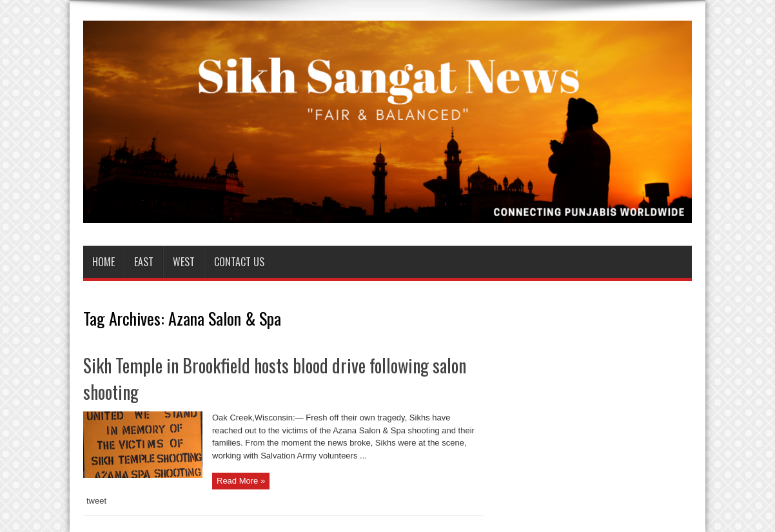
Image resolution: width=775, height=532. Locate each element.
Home (103, 262)
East (144, 262)
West (184, 262)
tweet (96, 501)
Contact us (239, 262)
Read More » (241, 481)
